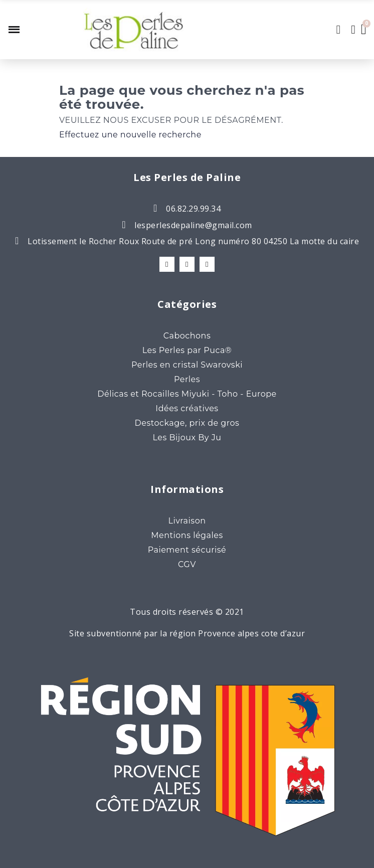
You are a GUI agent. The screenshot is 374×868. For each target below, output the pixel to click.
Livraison (187, 521)
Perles (187, 379)
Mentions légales (187, 535)
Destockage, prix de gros (187, 423)
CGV (187, 564)
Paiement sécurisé (187, 550)
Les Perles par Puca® (187, 350)
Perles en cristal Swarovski (187, 365)
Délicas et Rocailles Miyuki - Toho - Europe (187, 394)
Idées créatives (187, 408)
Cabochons (187, 336)
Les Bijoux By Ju (187, 438)
